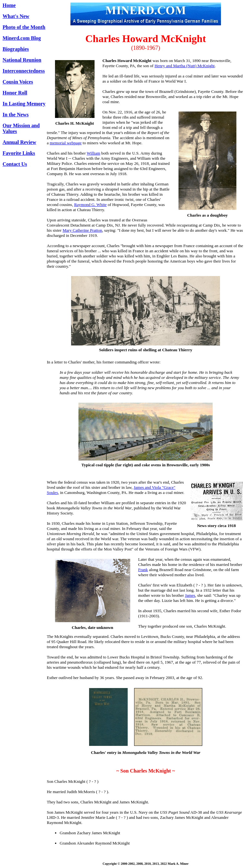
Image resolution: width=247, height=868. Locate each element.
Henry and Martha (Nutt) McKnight (184, 66)
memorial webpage (66, 143)
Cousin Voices (18, 82)
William (94, 153)
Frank (143, 570)
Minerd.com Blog (22, 38)
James (190, 595)
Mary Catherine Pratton (82, 230)
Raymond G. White (90, 205)
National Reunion (22, 60)
